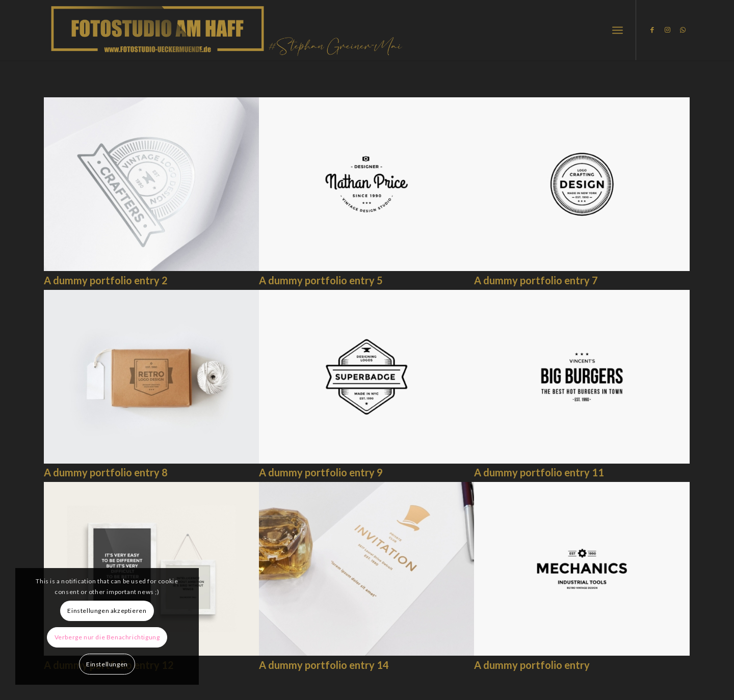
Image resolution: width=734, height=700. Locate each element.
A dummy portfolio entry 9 (321, 472)
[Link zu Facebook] (652, 30)
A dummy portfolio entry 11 (539, 472)
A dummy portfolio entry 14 (324, 665)
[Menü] (618, 30)
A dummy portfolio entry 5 (321, 280)
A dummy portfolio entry (532, 665)
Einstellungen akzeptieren (107, 611)
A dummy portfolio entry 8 (106, 472)
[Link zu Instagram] (667, 30)
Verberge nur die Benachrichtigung (107, 637)
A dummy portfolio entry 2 (106, 280)
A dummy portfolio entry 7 (536, 280)
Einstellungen (107, 664)
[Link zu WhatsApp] (683, 30)
